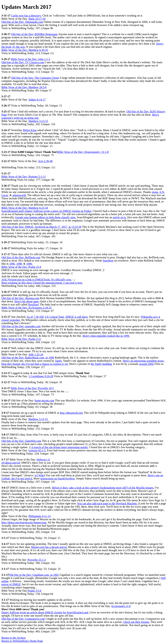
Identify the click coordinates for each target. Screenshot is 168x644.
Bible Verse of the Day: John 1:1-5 (31, 59)
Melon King (30, 130)
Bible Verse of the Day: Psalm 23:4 (21, 267)
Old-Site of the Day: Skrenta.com (20, 298)
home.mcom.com (44, 400)
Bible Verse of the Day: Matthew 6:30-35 (25, 50)
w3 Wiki (39, 475)
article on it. (120, 217)
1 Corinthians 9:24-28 (41, 376)
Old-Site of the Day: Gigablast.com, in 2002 (34, 575)
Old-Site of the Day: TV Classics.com (23, 62)
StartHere (108, 261)
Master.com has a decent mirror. (49, 547)
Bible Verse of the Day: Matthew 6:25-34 (25, 208)
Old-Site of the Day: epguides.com (21, 326)
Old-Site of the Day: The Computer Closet (35, 78)
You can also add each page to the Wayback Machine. (107, 503)
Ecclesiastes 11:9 (121, 606)
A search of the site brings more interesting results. (60, 447)
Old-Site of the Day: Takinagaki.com (22, 22)
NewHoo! (34, 305)
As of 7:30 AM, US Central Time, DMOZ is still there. (57, 317)
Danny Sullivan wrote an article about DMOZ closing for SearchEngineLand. (45, 612)
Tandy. (59, 361)
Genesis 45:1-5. (37, 450)
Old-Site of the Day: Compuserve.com (23, 619)
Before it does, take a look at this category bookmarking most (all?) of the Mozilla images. (103, 488)
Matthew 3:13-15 (38, 419)
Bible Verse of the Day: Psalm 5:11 (21, 339)
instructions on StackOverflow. (58, 479)
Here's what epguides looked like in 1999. (106, 336)
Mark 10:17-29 (37, 19)
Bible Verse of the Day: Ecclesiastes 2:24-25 (27, 308)
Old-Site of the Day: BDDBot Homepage (34, 34)
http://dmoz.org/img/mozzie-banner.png (24, 522)
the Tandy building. (101, 364)
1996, (12, 264)
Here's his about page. (27, 301)
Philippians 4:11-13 (40, 516)
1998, (19, 264)
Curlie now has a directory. (26, 16)
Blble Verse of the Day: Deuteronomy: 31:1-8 (83, 152)
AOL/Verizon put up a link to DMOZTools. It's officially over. (37, 280)
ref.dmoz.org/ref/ (11, 463)
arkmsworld (19, 195)
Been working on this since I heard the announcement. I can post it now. (42, 283)
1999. (29, 264)
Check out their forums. (136, 622)
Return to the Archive (14, 638)
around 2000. (147, 364)
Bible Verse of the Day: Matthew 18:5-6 (24, 87)
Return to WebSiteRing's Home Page (22, 641)
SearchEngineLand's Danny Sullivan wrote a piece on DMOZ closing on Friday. (47, 211)
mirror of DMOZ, (11, 584)
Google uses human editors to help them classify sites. (46, 217)
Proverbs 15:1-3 (37, 560)
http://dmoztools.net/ (71, 413)
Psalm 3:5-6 (35, 591)
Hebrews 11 (43, 460)
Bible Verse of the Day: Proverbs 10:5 (32, 388)
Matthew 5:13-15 (38, 121)
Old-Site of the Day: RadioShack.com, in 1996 (28, 358)
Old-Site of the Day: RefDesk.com (21, 257)
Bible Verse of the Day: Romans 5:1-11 (24, 177)
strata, (155, 192)
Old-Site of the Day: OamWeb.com (21, 441)
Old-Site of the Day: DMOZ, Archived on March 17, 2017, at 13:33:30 (41, 227)
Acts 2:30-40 (45, 161)
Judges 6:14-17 (37, 100)
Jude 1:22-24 (36, 354)
